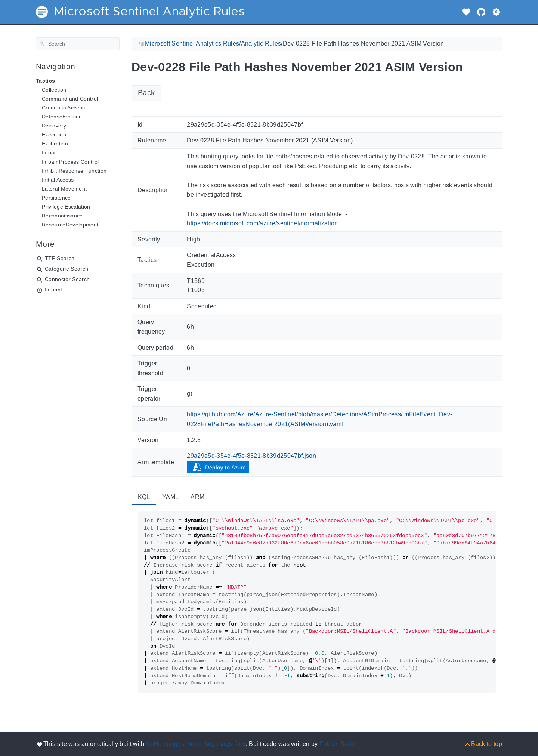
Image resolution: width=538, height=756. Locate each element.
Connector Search (67, 279)
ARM (197, 497)
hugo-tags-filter (225, 744)
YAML (170, 497)
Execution (54, 135)
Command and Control (70, 99)
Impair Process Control (70, 162)
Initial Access (58, 180)
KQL (144, 497)
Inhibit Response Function (74, 171)
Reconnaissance (62, 216)
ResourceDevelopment (70, 225)
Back (146, 93)
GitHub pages (165, 744)
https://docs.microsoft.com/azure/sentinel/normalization (262, 223)
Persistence (56, 198)
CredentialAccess (63, 108)
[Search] (78, 44)
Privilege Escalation (66, 207)
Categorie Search (67, 269)
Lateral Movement (64, 189)
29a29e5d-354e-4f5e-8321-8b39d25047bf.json (251, 456)
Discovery (54, 126)
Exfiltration (55, 144)
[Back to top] (483, 744)
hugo (194, 744)
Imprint (53, 290)
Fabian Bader (338, 744)
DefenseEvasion (62, 117)
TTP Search (60, 258)
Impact (50, 152)
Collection (54, 90)
